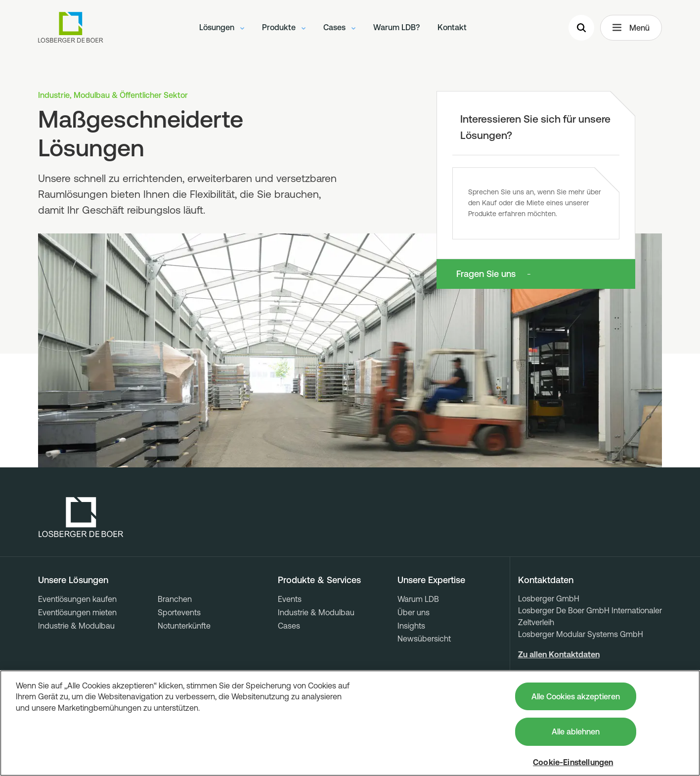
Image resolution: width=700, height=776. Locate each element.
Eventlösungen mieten (77, 612)
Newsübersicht (424, 639)
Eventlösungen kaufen (77, 599)
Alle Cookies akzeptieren (576, 696)
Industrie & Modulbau (76, 626)
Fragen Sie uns (486, 274)
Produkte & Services (319, 580)
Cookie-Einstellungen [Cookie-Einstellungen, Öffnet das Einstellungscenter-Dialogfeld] (573, 762)
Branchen (175, 599)
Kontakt (452, 27)
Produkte (284, 27)
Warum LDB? (396, 27)
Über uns (414, 612)
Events (290, 599)
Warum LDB (418, 599)
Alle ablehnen (576, 731)
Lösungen (222, 27)
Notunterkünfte (184, 626)
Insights (411, 626)
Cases (339, 27)
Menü (631, 28)
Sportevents (179, 612)
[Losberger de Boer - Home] (81, 517)
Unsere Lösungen (73, 580)
